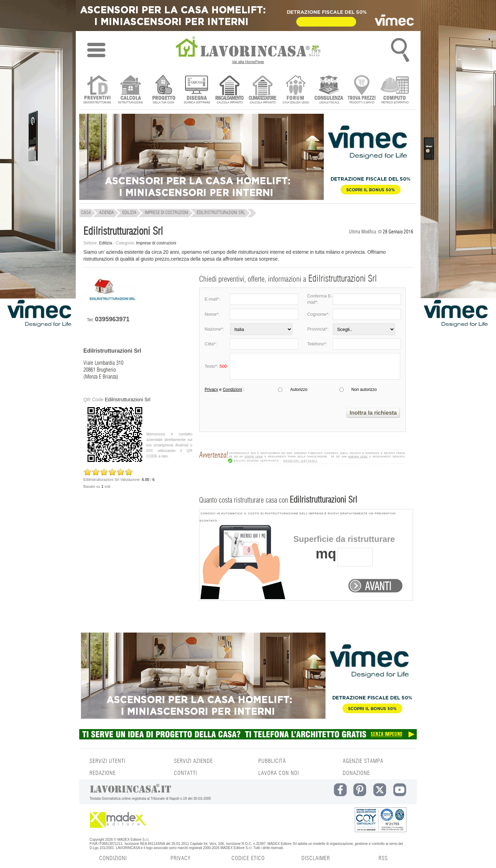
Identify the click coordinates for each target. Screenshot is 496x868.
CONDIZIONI (113, 858)
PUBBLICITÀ (272, 761)
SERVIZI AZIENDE (193, 761)
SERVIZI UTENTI (107, 761)
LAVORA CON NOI (279, 773)
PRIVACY (180, 858)
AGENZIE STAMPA (363, 761)
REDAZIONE (103, 773)
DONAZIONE (356, 773)
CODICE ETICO (248, 858)
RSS (383, 858)
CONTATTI (185, 773)
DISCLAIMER (316, 858)
